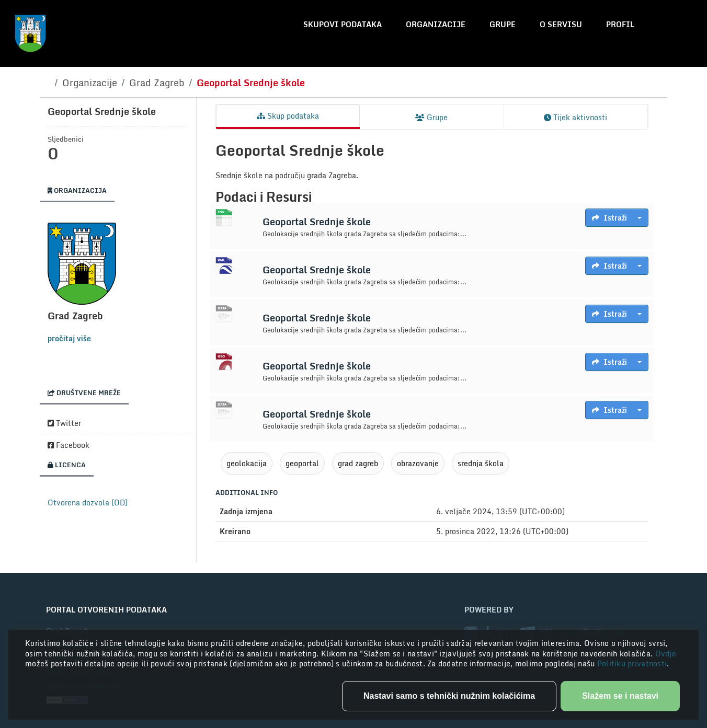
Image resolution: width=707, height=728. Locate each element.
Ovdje (666, 654)
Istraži (609, 218)
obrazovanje (418, 463)
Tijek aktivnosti (575, 117)
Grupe (503, 24)
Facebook (69, 445)
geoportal (302, 463)
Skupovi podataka (343, 24)
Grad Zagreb (157, 83)
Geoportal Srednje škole (251, 83)
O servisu (561, 24)
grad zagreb (358, 463)
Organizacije (436, 24)
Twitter (64, 423)
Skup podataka (288, 116)
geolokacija (247, 463)
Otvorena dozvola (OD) (88, 502)
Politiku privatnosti (632, 663)
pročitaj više (69, 338)
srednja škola (481, 463)
